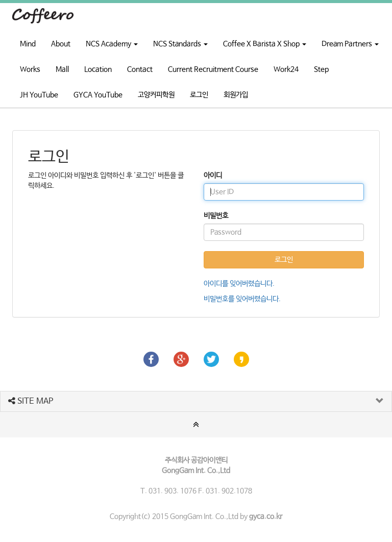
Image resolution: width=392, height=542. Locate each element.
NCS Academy (112, 44)
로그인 (199, 95)
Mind (28, 44)
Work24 (286, 69)
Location (98, 69)
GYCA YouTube (98, 95)
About (61, 44)
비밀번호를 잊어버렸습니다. (242, 299)
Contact (140, 69)
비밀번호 (216, 216)
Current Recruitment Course (213, 69)
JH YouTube (39, 95)
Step (321, 69)
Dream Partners (350, 44)
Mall (62, 69)
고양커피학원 (156, 95)
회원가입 (236, 95)
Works (30, 69)
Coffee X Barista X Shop (265, 44)
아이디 (213, 176)
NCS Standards (180, 44)
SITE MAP (31, 401)
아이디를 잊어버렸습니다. (239, 284)
